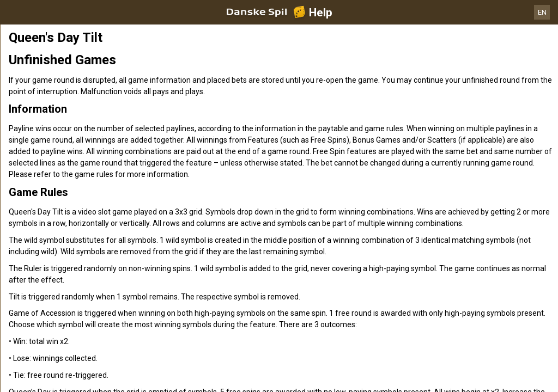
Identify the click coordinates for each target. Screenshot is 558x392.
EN (542, 12)
